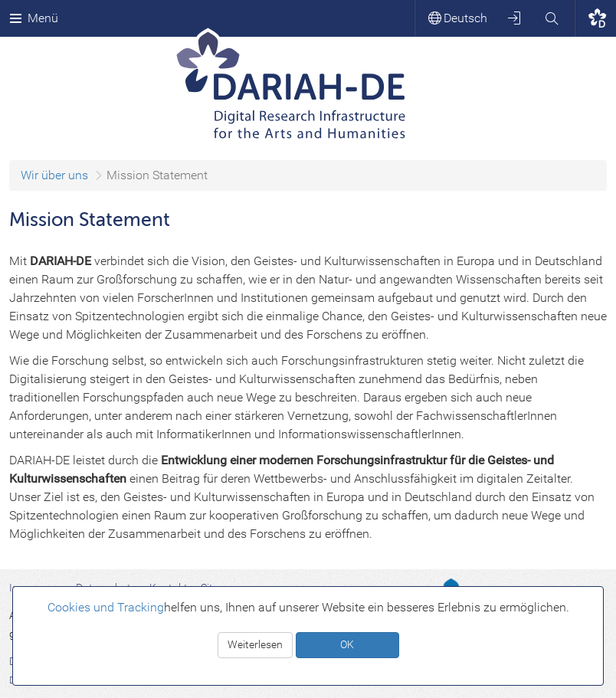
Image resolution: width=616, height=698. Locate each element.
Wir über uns (54, 175)
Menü (34, 18)
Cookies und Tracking (106, 607)
